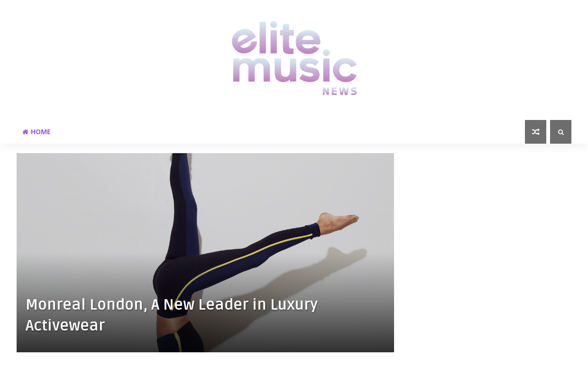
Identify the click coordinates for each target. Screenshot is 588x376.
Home (37, 132)
